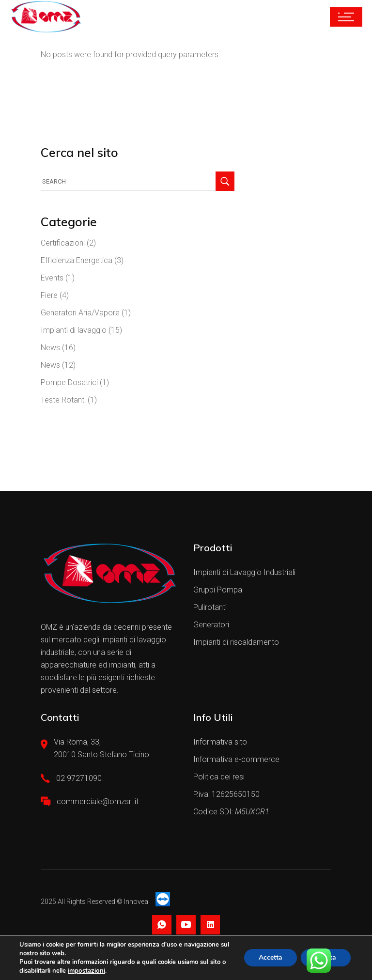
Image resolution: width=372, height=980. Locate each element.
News (50, 348)
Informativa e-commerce (236, 759)
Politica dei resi (219, 777)
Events (52, 278)
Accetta (270, 957)
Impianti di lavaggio (74, 330)
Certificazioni (63, 243)
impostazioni (86, 971)
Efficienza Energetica (77, 260)
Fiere (49, 295)
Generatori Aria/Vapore (80, 313)
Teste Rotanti (63, 400)
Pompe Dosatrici (69, 382)
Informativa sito (220, 742)
